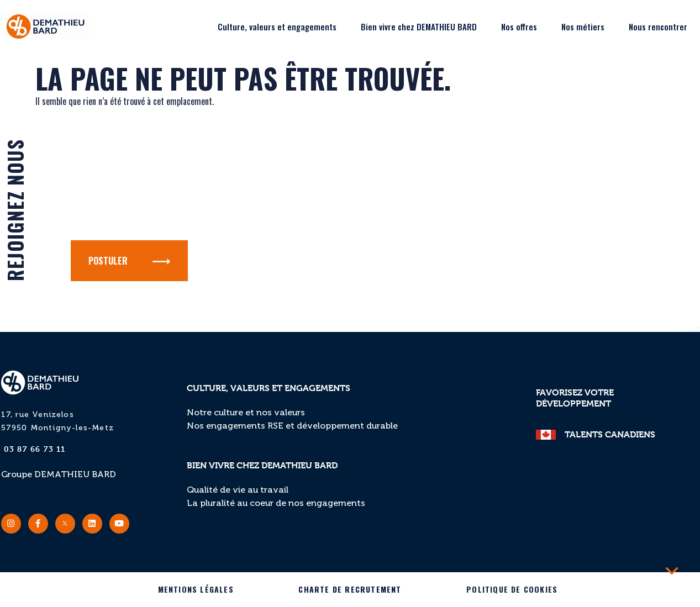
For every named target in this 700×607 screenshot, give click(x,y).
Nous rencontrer (658, 27)
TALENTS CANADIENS (610, 434)
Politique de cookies (512, 589)
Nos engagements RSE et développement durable (292, 426)
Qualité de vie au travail (238, 490)
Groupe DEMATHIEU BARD (59, 475)
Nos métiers (583, 27)
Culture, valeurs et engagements (277, 27)
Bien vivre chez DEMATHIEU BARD (419, 27)
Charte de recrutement (350, 589)
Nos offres (519, 27)
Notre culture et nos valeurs (246, 413)
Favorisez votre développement (575, 398)
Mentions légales (196, 589)
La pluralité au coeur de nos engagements (276, 504)
